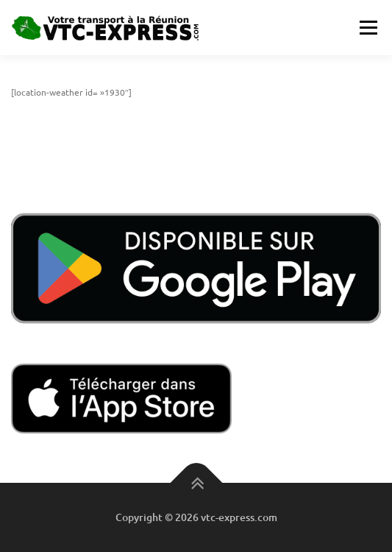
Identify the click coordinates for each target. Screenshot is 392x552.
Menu (367, 27)
